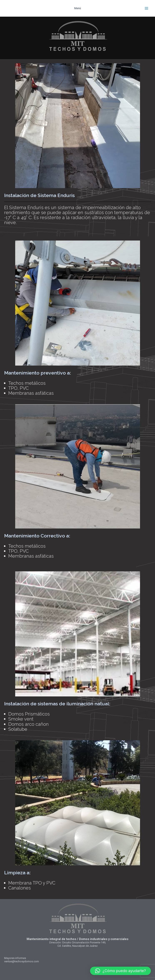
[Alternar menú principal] (146, 8)
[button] (120, 971)
